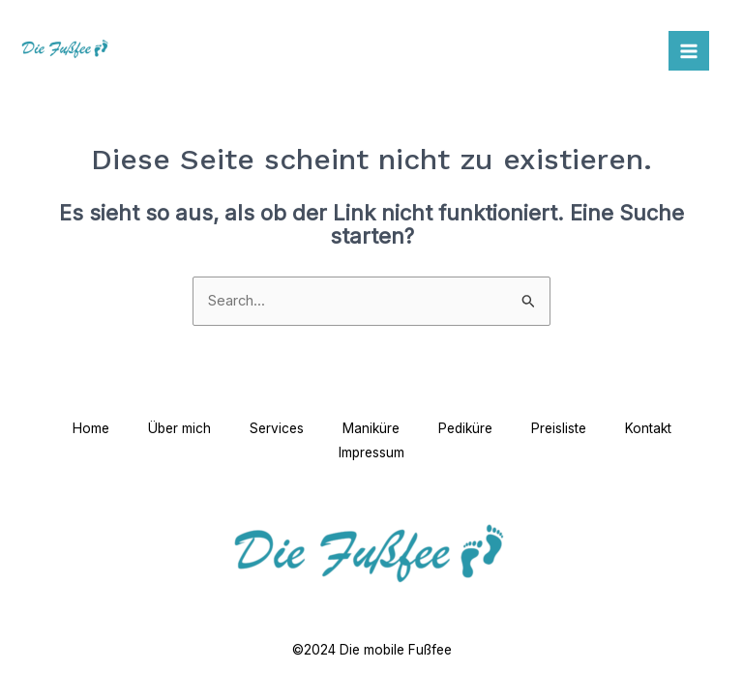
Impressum (371, 452)
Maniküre (371, 428)
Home (91, 428)
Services (277, 428)
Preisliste (559, 428)
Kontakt (648, 428)
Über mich (179, 428)
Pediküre (465, 428)
